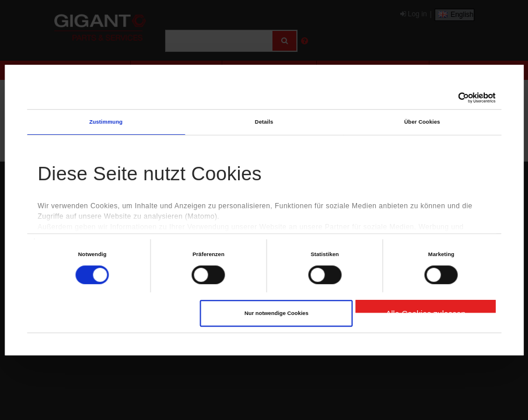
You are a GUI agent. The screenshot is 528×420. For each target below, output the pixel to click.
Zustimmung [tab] (106, 122)
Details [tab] (264, 122)
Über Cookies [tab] (422, 122)
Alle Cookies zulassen (426, 311)
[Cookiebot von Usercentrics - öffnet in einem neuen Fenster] (445, 98)
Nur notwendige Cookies (277, 313)
